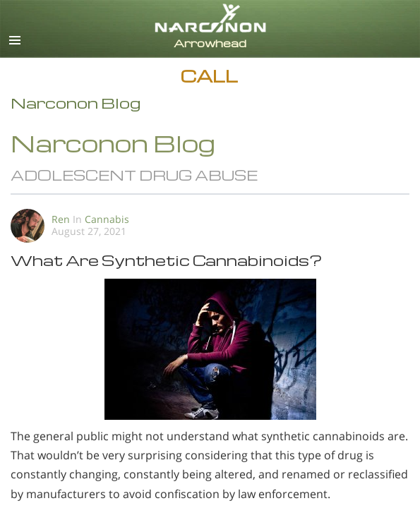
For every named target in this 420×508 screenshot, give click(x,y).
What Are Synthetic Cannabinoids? (166, 260)
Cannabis (107, 219)
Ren (61, 219)
